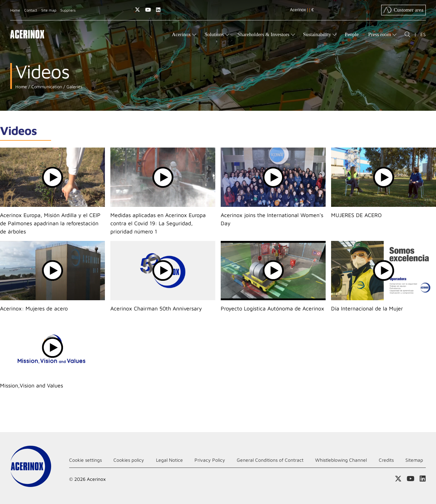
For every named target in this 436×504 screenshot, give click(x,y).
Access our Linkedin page (158, 10)
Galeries (74, 87)
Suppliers (68, 10)
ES (423, 34)
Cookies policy (129, 460)
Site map (49, 10)
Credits (386, 460)
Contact (31, 10)
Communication (46, 87)
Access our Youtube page (148, 10)
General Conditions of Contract (270, 460)
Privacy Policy (210, 460)
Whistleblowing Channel (341, 460)
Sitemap (414, 460)
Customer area (403, 10)
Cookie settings (85, 460)
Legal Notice (169, 460)
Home (15, 10)
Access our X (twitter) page (137, 10)
